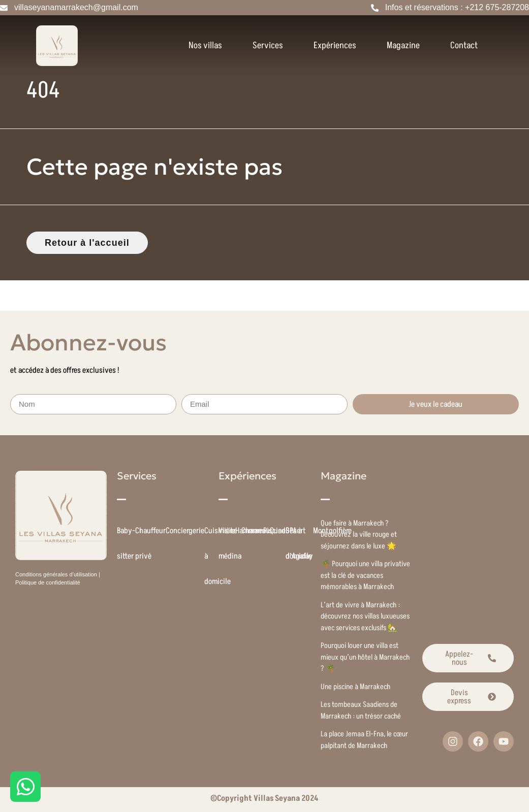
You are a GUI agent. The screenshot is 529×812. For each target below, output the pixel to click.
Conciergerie (185, 531)
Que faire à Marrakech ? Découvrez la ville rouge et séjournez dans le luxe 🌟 (359, 535)
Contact (464, 45)
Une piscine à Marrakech (355, 687)
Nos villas (205, 45)
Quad (278, 531)
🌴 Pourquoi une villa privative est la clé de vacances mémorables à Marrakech (365, 575)
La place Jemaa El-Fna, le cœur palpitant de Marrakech (364, 740)
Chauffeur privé (150, 543)
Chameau (256, 531)
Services (268, 45)
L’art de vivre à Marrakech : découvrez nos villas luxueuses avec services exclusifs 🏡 (365, 616)
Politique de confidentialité (48, 582)
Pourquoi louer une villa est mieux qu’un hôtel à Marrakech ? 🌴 (365, 657)
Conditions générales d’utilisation (56, 574)
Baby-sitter (126, 543)
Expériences (335, 45)
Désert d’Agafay (299, 543)
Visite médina (230, 543)
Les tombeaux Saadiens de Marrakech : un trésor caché (361, 710)
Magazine (403, 45)
